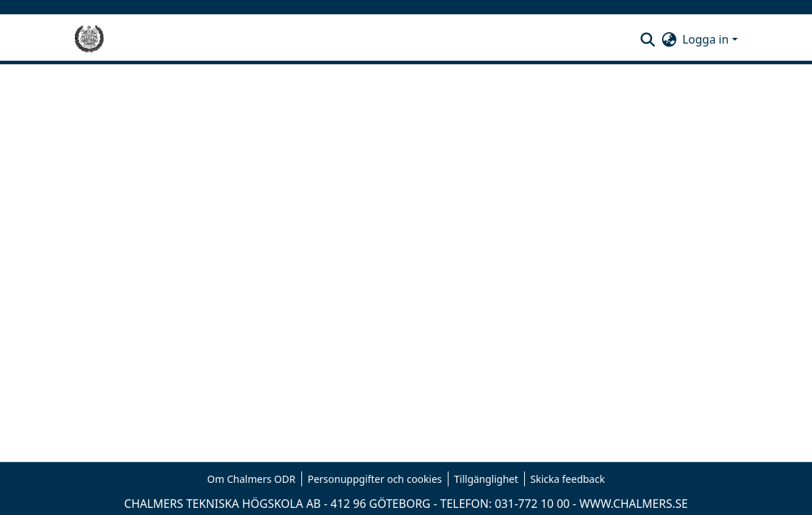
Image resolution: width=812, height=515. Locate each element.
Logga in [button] (707, 39)
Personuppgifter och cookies (375, 479)
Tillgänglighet (486, 479)
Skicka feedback (568, 479)
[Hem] (89, 39)
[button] (647, 39)
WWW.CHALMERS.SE (633, 504)
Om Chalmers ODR (251, 479)
